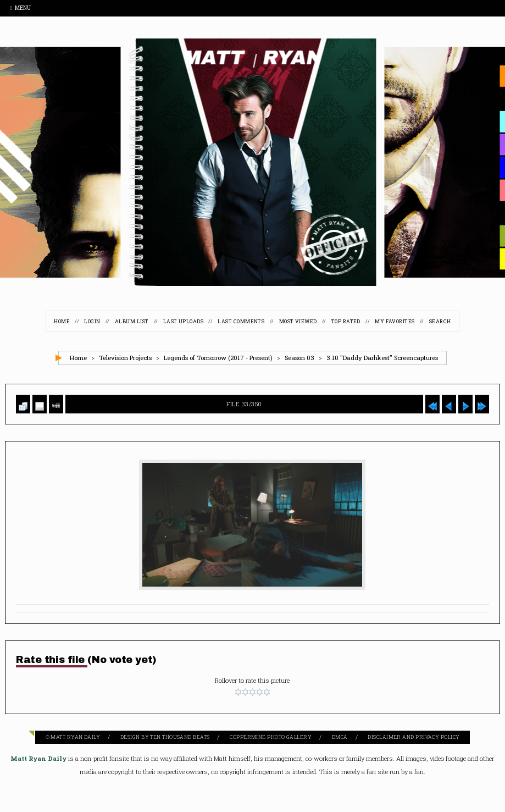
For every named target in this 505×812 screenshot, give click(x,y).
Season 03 (299, 358)
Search (440, 321)
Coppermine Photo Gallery (271, 737)
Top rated (346, 321)
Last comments (241, 321)
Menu (20, 8)
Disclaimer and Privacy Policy (414, 737)
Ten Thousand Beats (180, 737)
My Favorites (395, 321)
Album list (132, 321)
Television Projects (125, 358)
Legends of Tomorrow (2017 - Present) (218, 358)
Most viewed (298, 321)
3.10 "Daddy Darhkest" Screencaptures (382, 358)
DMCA (340, 737)
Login (92, 321)
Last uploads (183, 321)
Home (62, 321)
